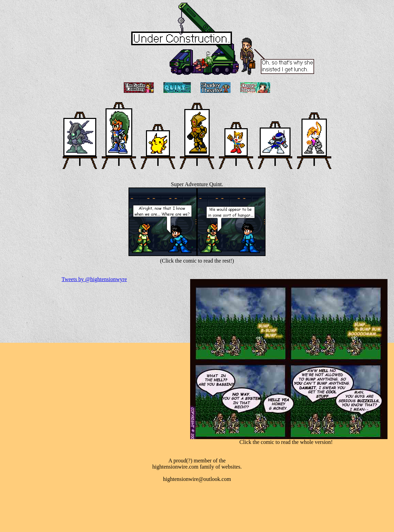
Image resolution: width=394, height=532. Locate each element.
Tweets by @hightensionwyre (94, 279)
